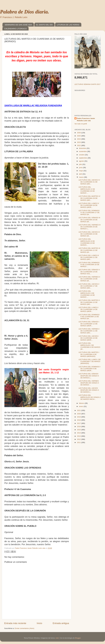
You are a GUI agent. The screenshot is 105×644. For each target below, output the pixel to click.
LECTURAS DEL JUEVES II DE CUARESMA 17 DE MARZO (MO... (89, 286)
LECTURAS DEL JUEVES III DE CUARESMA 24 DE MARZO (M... (89, 234)
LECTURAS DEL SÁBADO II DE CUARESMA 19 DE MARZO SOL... (89, 272)
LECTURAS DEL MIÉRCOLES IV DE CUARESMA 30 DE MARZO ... (87, 190)
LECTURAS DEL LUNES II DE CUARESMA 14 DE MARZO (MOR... (89, 309)
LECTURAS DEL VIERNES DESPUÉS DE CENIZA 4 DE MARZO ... (89, 383)
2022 (79, 145)
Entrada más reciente (15, 623)
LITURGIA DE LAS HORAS (68, 25)
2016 (79, 427)
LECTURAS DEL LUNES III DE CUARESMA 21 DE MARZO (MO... (89, 257)
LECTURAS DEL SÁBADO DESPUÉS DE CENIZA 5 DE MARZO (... (89, 376)
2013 (79, 436)
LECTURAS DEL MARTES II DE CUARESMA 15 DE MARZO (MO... (89, 302)
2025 (79, 136)
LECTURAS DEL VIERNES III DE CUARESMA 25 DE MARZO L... (90, 227)
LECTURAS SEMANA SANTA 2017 (87, 84)
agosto (82, 161)
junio (81, 168)
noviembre (83, 151)
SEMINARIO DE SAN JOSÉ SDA (18, 25)
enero (81, 406)
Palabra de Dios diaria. (24, 12)
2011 (79, 442)
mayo (81, 171)
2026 (79, 133)
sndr (57, 638)
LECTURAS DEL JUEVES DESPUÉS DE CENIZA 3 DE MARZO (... (89, 390)
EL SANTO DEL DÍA (44, 25)
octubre (82, 155)
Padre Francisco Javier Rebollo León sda (86, 120)
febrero (82, 403)
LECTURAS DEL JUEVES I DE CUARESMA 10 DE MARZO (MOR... (89, 338)
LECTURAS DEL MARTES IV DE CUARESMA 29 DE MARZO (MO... (89, 198)
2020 (79, 414)
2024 (79, 139)
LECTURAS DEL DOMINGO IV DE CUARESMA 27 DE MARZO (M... (89, 212)
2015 (79, 430)
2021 (79, 410)
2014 (79, 433)
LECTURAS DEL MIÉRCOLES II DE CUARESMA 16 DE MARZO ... (87, 294)
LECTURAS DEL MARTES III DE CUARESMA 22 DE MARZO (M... (89, 250)
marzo (81, 177)
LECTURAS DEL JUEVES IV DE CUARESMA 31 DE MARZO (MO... (89, 182)
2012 (79, 439)
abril (81, 174)
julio (81, 164)
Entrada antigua (61, 623)
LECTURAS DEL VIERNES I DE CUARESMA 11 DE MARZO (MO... (89, 331)
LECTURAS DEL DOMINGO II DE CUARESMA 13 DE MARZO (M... (89, 317)
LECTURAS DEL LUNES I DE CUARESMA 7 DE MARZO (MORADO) (90, 361)
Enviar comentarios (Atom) (25, 628)
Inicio (39, 623)
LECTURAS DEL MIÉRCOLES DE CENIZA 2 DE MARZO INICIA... (90, 397)
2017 (79, 423)
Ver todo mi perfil (81, 124)
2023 (79, 142)
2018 (79, 420)
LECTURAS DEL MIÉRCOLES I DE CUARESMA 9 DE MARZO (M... (89, 346)
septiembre (83, 158)
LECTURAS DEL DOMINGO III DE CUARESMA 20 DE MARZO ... (89, 265)
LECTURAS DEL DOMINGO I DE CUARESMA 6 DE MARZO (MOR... (90, 369)
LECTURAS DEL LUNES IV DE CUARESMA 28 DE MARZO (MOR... (89, 205)
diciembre (83, 148)
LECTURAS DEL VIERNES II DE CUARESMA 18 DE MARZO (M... (89, 279)
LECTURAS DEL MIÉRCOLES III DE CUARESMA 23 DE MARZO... (87, 242)
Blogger (78, 638)
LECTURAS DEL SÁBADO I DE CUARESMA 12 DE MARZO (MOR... (89, 324)
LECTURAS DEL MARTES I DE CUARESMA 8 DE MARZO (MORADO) (89, 354)
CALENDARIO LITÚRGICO (15, 29)
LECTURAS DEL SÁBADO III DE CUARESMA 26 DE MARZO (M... (89, 220)
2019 (79, 417)
